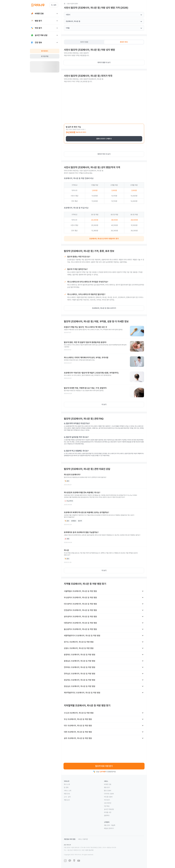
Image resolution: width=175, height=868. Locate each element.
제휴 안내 (67, 794)
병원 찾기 (107, 787)
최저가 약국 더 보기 (104, 154)
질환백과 (107, 815)
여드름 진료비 (108, 797)
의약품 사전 (108, 812)
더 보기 (104, 405)
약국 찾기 (107, 800)
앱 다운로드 (45, 51)
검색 (54, 5)
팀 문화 (66, 787)
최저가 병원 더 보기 (104, 63)
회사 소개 (67, 784)
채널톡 (113, 825)
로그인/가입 (45, 56)
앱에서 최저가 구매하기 (104, 139)
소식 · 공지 (67, 797)
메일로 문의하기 (109, 828)
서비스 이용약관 (83, 839)
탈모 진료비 (108, 791)
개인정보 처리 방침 (70, 839)
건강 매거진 (108, 803)
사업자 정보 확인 (89, 850)
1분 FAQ (107, 806)
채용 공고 (67, 800)
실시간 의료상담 (109, 809)
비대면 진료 (108, 784)
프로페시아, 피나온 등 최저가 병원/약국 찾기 (104, 239)
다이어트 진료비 (109, 794)
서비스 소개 (68, 791)
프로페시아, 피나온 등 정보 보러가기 (104, 308)
